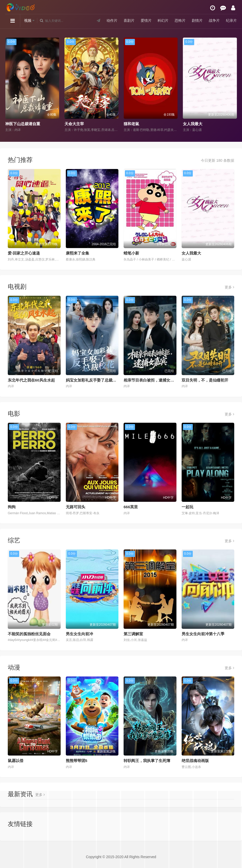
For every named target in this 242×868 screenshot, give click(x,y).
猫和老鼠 (131, 124)
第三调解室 (133, 634)
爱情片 (146, 20)
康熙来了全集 (77, 253)
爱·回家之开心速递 (24, 253)
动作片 (112, 20)
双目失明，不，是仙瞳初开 (205, 380)
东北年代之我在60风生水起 (31, 380)
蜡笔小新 (131, 253)
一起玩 (187, 507)
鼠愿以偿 (16, 761)
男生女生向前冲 (79, 634)
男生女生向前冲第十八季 (203, 634)
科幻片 (163, 20)
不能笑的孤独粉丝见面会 (29, 634)
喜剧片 (129, 20)
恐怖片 (180, 20)
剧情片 (197, 20)
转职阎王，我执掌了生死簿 (147, 761)
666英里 (131, 507)
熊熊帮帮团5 (77, 761)
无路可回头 (76, 507)
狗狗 (12, 507)
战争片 (214, 20)
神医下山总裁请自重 (23, 124)
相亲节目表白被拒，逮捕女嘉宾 (151, 380)
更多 (229, 287)
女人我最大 (193, 124)
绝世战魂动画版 (195, 761)
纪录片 (231, 20)
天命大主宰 (74, 124)
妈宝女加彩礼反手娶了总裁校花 (93, 380)
